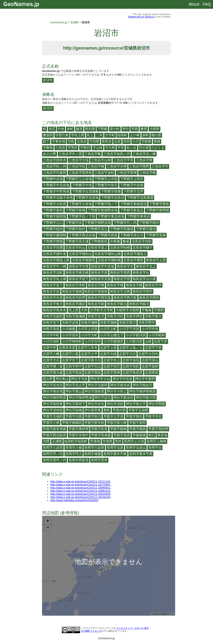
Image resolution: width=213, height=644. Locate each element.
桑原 (144, 129)
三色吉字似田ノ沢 (117, 154)
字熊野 (159, 310)
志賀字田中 (74, 366)
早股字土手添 (113, 416)
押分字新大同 (146, 398)
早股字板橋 (118, 429)
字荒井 (73, 148)
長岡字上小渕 (134, 441)
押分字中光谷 (123, 379)
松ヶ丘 (131, 148)
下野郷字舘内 (53, 229)
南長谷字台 (141, 273)
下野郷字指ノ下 (106, 204)
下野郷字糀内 (149, 223)
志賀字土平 (89, 354)
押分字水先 (96, 404)
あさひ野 (50, 154)
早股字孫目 (134, 416)
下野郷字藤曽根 (54, 235)
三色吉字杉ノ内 (54, 166)
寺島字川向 (115, 316)
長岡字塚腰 (93, 454)
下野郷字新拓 (159, 204)
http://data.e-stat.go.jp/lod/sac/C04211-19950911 (80, 488)
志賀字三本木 (88, 348)
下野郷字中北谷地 (56, 185)
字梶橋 (146, 141)
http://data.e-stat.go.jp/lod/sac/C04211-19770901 (80, 485)
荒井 (118, 441)
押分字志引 (103, 398)
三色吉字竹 (160, 166)
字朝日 (85, 148)
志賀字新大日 (91, 360)
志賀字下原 (153, 348)
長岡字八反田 (53, 447)
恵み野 (48, 379)
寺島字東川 (153, 316)
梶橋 (157, 141)
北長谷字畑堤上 (135, 254)
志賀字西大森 (53, 373)
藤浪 (79, 129)
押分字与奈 (79, 379)
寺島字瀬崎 (89, 323)
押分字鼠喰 (74, 410)
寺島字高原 (51, 329)
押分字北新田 (98, 385)
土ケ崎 (135, 135)
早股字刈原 (74, 416)
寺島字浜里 (70, 323)
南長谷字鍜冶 (139, 304)
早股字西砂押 (158, 429)
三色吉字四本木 (54, 160)
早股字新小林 (117, 422)
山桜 (148, 341)
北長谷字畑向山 (80, 254)
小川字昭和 (157, 335)
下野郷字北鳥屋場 (140, 198)
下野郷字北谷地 (87, 198)
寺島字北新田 (53, 316)
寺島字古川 (96, 316)
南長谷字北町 (53, 273)
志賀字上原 (108, 348)
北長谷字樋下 (142, 248)
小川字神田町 (72, 341)
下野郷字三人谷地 (79, 179)
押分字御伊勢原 (54, 398)
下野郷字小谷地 (80, 204)
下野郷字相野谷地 (98, 223)
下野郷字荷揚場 (122, 229)
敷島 (107, 410)
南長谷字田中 (142, 291)
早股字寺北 (153, 416)
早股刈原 (119, 410)
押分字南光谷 (120, 385)
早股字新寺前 (94, 422)
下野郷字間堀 (53, 241)
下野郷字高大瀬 (77, 241)
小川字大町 (89, 335)
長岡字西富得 (79, 460)
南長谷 (107, 141)
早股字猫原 (137, 429)
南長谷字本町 (75, 285)
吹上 (90, 135)
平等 (121, 148)
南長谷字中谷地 (103, 266)
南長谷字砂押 (75, 298)
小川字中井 (150, 329)
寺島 (71, 141)
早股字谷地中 (79, 435)
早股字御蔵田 (72, 422)
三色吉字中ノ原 (70, 154)
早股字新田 (137, 422)
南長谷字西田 (149, 298)
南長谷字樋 (115, 285)
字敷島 (48, 148)
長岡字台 (155, 447)
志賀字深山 (150, 360)
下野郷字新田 (53, 210)
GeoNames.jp (59, 22)
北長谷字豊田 (133, 260)
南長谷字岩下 (53, 285)
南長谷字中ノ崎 (54, 266)
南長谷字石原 (53, 298)
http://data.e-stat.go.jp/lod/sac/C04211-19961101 (80, 491)
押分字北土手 (75, 385)
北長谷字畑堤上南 (56, 260)
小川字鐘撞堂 (113, 341)
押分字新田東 (53, 404)
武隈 (46, 441)
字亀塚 (147, 310)
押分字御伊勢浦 (80, 398)
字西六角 (62, 135)
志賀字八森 (70, 354)
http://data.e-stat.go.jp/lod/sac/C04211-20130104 (80, 497)
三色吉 (60, 148)
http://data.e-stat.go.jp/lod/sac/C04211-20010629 (80, 494)
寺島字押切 (134, 316)
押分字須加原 (53, 410)
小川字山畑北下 (112, 335)
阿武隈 (90, 129)
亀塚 (126, 241)
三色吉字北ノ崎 (144, 154)
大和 (84, 310)
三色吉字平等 (123, 160)
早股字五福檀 (138, 410)
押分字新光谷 (123, 398)
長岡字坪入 (74, 454)
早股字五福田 (53, 416)
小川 (136, 141)
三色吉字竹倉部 (54, 173)
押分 (126, 129)
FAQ (207, 4)
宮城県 (75, 22)
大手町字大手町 (102, 310)
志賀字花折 (131, 366)
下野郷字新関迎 (54, 216)
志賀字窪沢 (112, 366)
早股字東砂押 (79, 429)
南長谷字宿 (122, 279)
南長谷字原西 (120, 273)
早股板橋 (139, 435)
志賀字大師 (108, 354)
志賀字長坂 (74, 373)
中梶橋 (115, 241)
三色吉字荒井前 (80, 173)
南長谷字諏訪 (75, 304)
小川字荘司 (93, 341)
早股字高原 (122, 435)
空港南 (95, 441)
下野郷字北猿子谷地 (58, 198)
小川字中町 (51, 335)
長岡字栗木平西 (141, 454)
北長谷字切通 (53, 248)
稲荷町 (122, 135)
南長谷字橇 (134, 285)
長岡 (126, 141)
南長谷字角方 (53, 304)
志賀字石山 (93, 366)
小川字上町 (108, 329)
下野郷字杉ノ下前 (82, 216)
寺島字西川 (128, 323)
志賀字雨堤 (93, 373)
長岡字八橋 (74, 447)
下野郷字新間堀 (157, 210)
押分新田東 (93, 410)
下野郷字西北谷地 (82, 235)
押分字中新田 (145, 379)
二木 (99, 135)
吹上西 (74, 310)
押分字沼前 (115, 404)
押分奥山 (62, 379)
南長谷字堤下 (79, 279)
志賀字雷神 (112, 373)
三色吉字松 (77, 166)
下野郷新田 (99, 241)
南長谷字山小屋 (144, 279)
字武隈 (94, 141)
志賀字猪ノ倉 (53, 366)
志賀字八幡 (51, 354)
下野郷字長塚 (156, 235)
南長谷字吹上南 (54, 279)
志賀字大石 (51, 360)
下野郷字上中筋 (106, 179)
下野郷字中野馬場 (56, 191)
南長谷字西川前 (125, 298)
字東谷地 (59, 141)
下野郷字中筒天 (106, 185)
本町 (70, 129)
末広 (52, 129)
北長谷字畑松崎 (109, 260)
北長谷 (82, 141)
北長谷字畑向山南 (108, 254)
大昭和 (155, 129)
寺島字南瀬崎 (75, 316)
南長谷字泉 (51, 291)
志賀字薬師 (150, 366)
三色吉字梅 (96, 166)
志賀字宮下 (70, 360)
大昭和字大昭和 (128, 310)
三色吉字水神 (117, 166)
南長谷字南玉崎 (77, 273)
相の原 (156, 135)
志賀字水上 (112, 360)
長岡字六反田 (94, 447)
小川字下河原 (129, 329)
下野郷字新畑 (75, 210)
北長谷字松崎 (120, 248)
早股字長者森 (101, 435)
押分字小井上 (117, 391)
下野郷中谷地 (53, 179)
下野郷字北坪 (133, 191)
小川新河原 (134, 341)
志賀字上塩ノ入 (131, 348)
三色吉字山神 (101, 160)
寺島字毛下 (51, 323)
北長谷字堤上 (98, 248)
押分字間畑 (157, 404)
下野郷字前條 (111, 191)
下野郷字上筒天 (132, 179)
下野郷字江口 (53, 223)
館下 (46, 141)
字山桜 (98, 148)
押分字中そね (100, 379)
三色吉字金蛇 (104, 173)
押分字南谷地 (53, 391)
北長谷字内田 (142, 241)
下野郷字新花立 (132, 210)
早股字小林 (51, 422)
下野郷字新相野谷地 (103, 210)
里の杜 (115, 129)
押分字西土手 (136, 404)
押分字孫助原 (94, 391)
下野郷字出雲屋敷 (85, 191)
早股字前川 (93, 416)
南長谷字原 (99, 273)
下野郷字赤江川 (132, 235)
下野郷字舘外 (75, 229)
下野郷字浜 (74, 223)
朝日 (152, 435)
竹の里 (144, 148)
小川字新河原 (136, 335)
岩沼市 (48, 80)
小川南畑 (69, 329)
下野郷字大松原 (54, 204)
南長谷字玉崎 (120, 291)
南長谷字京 (125, 266)
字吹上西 (78, 135)
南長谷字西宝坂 (99, 298)
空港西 (108, 441)
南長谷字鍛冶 (117, 304)
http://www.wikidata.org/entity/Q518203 (74, 500)
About (194, 4)
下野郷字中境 (82, 185)
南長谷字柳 (96, 285)
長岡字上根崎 (156, 441)
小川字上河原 (88, 329)
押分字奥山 (74, 391)
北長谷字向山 (75, 248)
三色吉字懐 (144, 160)
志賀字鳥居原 (133, 373)
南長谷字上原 (156, 260)
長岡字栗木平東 (115, 454)
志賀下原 (161, 341)
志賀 (117, 141)
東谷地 (162, 435)
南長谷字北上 (146, 266)
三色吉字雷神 (127, 173)
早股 (135, 129)
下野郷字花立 (98, 229)
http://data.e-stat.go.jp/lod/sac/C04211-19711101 (80, 481)
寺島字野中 (147, 323)
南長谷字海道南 (96, 291)
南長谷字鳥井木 (54, 310)
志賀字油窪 (131, 360)
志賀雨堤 (152, 373)
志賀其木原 (67, 348)
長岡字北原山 (136, 447)
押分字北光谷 (53, 385)
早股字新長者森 (54, 429)
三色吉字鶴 (147, 173)
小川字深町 (51, 341)
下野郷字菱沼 (146, 229)
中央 (61, 129)
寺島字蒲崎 (108, 323)
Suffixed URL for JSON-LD (141, 17)
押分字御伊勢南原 (142, 391)
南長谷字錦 (96, 304)
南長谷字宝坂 (101, 279)
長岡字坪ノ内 (53, 454)
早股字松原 (99, 429)
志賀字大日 (128, 354)
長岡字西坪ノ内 (54, 460)
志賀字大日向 (148, 354)
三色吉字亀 (93, 154)
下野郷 (102, 129)
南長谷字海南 (72, 291)
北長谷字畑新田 (84, 260)
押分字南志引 (142, 385)
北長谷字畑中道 (54, 254)
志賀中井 (50, 348)
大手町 (110, 135)
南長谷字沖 (153, 285)
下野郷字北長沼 (113, 198)
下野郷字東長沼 (138, 216)
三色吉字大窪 (79, 160)
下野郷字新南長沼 (133, 204)
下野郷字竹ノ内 (125, 223)
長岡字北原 (115, 447)
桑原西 (48, 135)
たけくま (158, 148)
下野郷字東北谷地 (111, 216)
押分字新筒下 (75, 404)
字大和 (110, 148)
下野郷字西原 (108, 235)
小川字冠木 (70, 335)
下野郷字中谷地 (132, 185)
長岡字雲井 (99, 460)
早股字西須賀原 (54, 435)
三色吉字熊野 (139, 166)
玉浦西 (57, 441)
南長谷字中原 (79, 266)
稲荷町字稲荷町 (76, 441)
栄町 (146, 135)
